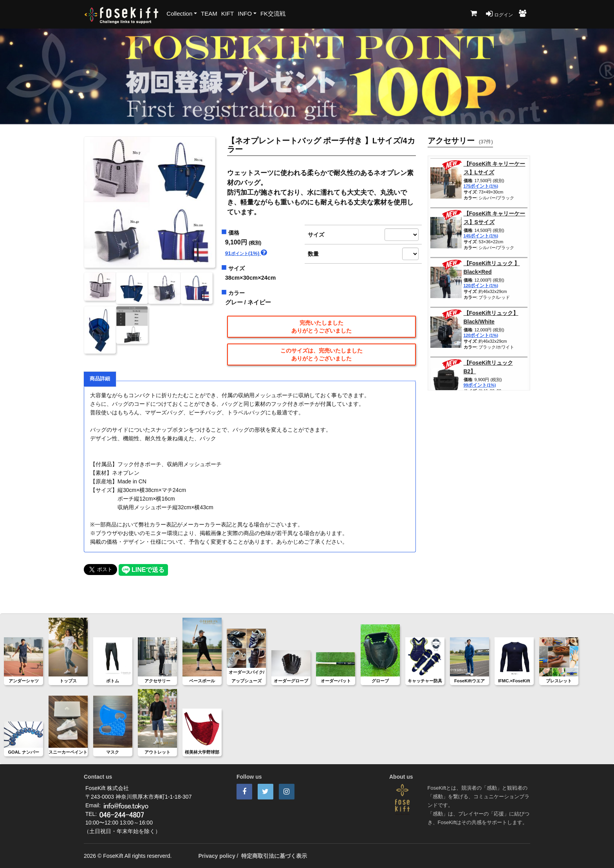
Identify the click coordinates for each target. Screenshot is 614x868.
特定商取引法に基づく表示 (274, 856)
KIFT (228, 14)
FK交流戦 (273, 14)
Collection (179, 14)
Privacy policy (217, 856)
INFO (245, 14)
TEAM (209, 14)
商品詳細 (100, 379)
